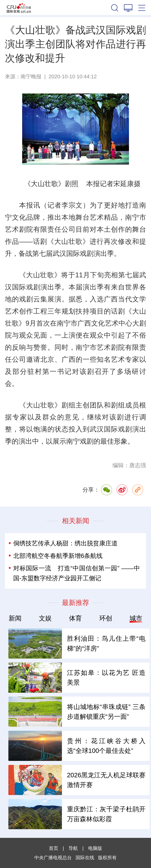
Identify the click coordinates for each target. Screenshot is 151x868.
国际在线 (19, 8)
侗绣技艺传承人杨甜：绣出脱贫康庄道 (65, 543)
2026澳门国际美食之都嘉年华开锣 (44, 814)
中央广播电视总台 (53, 858)
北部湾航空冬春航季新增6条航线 (58, 556)
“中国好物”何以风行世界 (39, 780)
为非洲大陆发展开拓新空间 (43, 643)
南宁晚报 (31, 76)
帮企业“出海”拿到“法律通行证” (44, 712)
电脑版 (95, 848)
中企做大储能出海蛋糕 (37, 678)
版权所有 (107, 858)
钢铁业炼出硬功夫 (30, 746)
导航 (73, 848)
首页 (54, 848)
